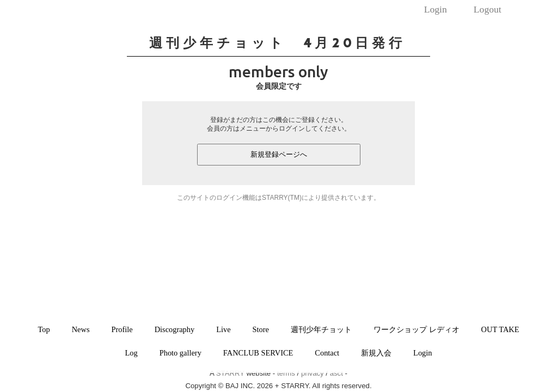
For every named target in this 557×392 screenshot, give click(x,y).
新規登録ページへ (279, 154)
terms (286, 373)
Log (131, 353)
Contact (327, 353)
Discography (175, 329)
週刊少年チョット (321, 329)
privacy (313, 373)
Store (261, 329)
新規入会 (376, 353)
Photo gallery (180, 353)
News (81, 329)
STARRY (230, 373)
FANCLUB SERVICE (258, 353)
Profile (122, 329)
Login (436, 9)
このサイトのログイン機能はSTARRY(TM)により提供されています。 (278, 198)
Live (223, 329)
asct (336, 373)
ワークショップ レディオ (417, 329)
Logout (488, 9)
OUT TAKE (500, 329)
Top (44, 329)
